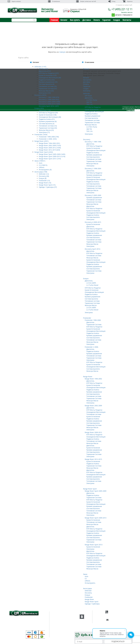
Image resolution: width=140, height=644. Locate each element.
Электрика (89, 134)
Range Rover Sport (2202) (44, 152)
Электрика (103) (45, 93)
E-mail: (120, 620)
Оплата (97, 20)
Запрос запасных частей (86, 1)
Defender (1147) (40, 67)
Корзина (128, 1)
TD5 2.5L (90, 104)
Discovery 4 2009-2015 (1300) (49, 104)
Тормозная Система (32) (48, 128)
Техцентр (59, 619)
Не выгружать (90, 583)
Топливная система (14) (48, 126)
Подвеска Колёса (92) (47, 80)
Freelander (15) (44, 181)
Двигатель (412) (45, 71)
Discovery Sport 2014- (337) (49, 106)
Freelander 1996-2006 (93, 320)
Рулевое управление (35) (48, 82)
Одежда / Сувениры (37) (48, 187)
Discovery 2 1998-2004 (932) (49, 99)
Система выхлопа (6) (47, 84)
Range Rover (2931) (41, 141)
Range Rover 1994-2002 (93, 379)
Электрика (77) (44, 132)
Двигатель (89, 98)
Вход (112, 1)
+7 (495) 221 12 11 (122, 9)
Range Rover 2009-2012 (93, 432)
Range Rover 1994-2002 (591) (49, 143)
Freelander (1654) (41, 135)
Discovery (87, 139)
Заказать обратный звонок (123, 615)
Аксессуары (87, 588)
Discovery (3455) (40, 95)
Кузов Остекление (92, 109)
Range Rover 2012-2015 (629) (49, 150)
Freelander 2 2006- (92, 347)
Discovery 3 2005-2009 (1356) (49, 102)
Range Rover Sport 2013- (94, 545)
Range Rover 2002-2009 (93, 406)
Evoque (86, 279)
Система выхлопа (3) (47, 124)
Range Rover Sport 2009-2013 (96, 518)
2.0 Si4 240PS (91, 283)
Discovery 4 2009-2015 (93, 222)
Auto (41, 163)
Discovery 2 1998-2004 (93, 168)
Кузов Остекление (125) (48, 75)
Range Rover (88, 377)
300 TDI (89, 102)
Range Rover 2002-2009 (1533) (50, 145)
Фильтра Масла (91, 125)
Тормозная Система (92, 122)
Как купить (75, 20)
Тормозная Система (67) (48, 89)
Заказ (85, 574)
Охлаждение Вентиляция (94, 112)
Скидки (117, 20)
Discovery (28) (44, 176)
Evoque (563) (39, 108)
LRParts (42, 167)
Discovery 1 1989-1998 (93, 142)
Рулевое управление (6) (48, 121)
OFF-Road (88, 96)
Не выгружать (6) (45, 170)
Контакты (127, 20)
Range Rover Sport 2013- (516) (50, 159)
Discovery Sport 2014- (93, 249)
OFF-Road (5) (43, 69)
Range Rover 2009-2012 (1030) (50, 148)
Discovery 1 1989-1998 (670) (49, 97)
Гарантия (106, 20)
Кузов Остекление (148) (48, 115)
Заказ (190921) (40, 161)
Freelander (87, 318)
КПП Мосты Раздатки (93, 107)
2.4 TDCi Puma (92, 100)
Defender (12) (44, 174)
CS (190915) (43, 165)
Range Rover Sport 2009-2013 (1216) (52, 156)
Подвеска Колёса (91, 114)
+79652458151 (127, 15)
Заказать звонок (127, 12)
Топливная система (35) (48, 86)
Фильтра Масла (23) (46, 130)
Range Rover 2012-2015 (93, 459)
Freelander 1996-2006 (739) (49, 137)
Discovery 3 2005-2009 (93, 195)
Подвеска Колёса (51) (47, 119)
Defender (87, 93)
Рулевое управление (93, 116)
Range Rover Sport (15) (47, 185)
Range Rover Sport (90, 489)
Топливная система (92, 120)
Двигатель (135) (45, 110)
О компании (54, 1)
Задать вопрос (14, 1)
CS (86, 579)
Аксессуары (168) (41, 172)
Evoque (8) (43, 178)
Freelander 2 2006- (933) (48, 139)
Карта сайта (131, 115)
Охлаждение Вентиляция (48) (50, 78)
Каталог (64, 20)
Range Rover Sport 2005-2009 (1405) (52, 154)
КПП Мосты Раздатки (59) (48, 113)
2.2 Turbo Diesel (92, 285)
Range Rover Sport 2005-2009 (96, 491)
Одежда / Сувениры (92, 604)
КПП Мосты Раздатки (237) (49, 73)
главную (62, 52)
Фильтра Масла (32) (46, 91)
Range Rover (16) (45, 183)
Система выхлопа (91, 118)
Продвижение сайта (128, 114)
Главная (54, 20)
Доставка (87, 20)
